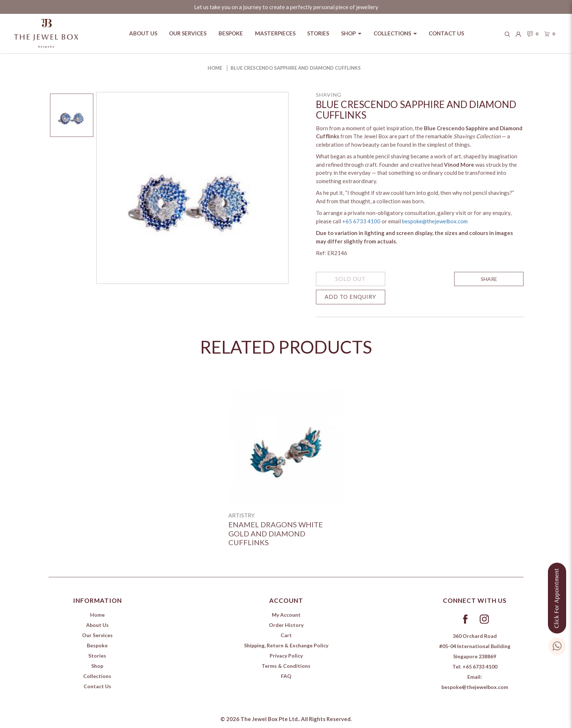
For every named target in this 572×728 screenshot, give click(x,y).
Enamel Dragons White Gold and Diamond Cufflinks (276, 533)
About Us (97, 625)
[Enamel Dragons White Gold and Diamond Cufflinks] (286, 446)
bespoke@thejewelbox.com (435, 221)
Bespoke (97, 645)
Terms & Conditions (286, 666)
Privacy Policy (286, 656)
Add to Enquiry (350, 297)
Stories (97, 656)
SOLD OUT (350, 279)
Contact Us (97, 686)
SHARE (489, 279)
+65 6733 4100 (361, 221)
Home (215, 68)
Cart (286, 635)
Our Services (97, 635)
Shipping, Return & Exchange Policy (286, 645)
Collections (97, 676)
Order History (286, 625)
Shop (97, 666)
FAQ (286, 676)
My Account (286, 615)
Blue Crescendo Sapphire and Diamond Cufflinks (296, 68)
